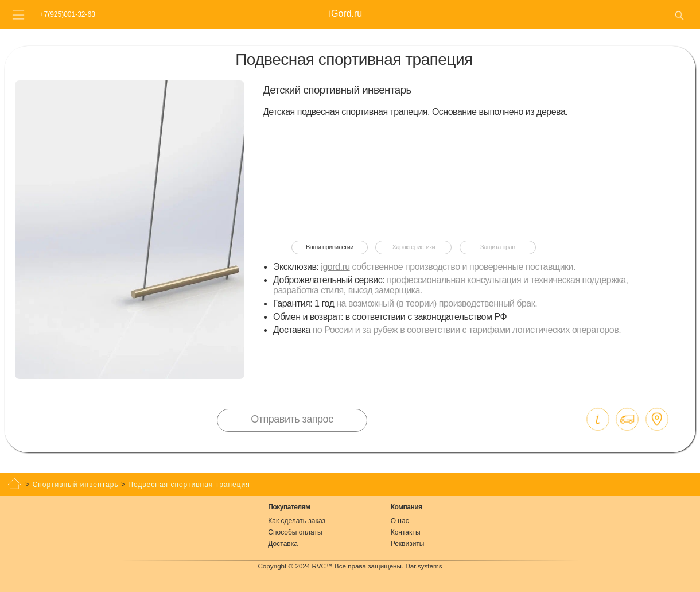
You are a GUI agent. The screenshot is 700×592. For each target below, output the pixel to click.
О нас (400, 521)
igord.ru (335, 267)
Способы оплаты (295, 532)
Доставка (283, 544)
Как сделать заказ (297, 521)
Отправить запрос (292, 419)
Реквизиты (408, 544)
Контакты (406, 532)
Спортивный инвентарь (76, 485)
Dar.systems (423, 566)
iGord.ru (345, 13)
